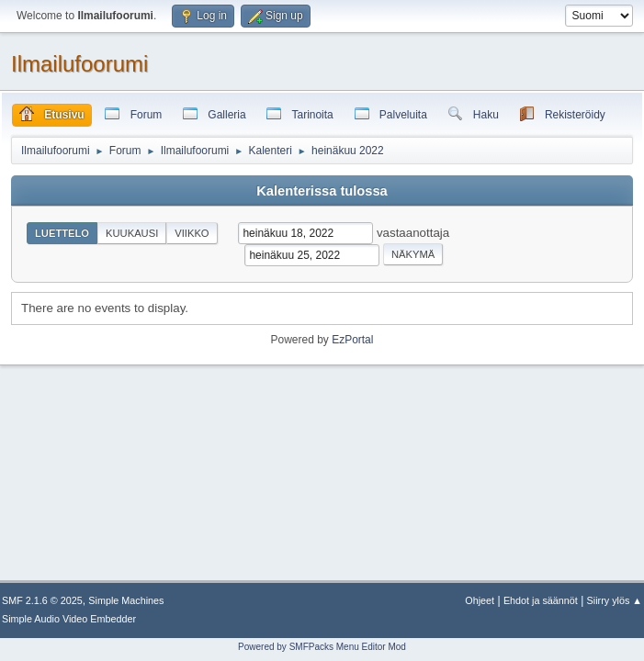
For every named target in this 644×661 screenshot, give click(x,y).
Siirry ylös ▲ (615, 600)
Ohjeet (480, 600)
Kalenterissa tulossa (322, 191)
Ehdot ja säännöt (541, 600)
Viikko (192, 233)
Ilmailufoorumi (79, 64)
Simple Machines (126, 600)
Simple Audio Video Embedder (69, 619)
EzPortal (352, 340)
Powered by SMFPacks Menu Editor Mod (322, 647)
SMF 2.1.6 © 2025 (42, 600)
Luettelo (62, 233)
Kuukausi (132, 233)
